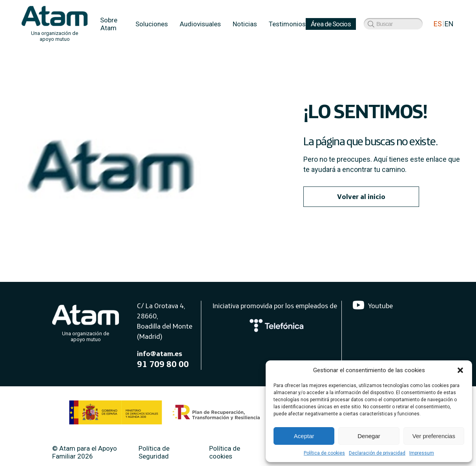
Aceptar (304, 436)
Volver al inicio (361, 196)
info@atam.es (160, 354)
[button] (460, 370)
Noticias (245, 24)
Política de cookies (324, 453)
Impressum (422, 453)
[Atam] (86, 322)
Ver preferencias (434, 436)
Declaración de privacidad (377, 453)
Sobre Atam (109, 24)
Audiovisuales (200, 24)
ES (438, 24)
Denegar (369, 436)
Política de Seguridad (154, 452)
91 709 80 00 (163, 364)
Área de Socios (331, 24)
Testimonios (287, 24)
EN (449, 24)
